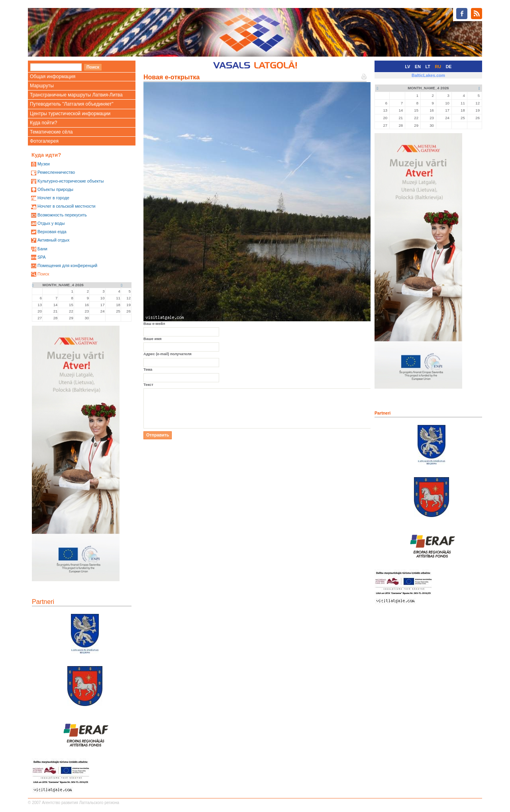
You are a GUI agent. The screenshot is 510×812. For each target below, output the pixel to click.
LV (408, 67)
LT (428, 67)
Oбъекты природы (55, 189)
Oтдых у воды (51, 223)
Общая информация (53, 77)
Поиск (43, 274)
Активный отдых (53, 240)
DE (449, 67)
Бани (42, 249)
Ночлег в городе (53, 198)
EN (418, 67)
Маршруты (42, 86)
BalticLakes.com (428, 75)
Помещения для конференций (67, 265)
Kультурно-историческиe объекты (71, 181)
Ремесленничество (56, 172)
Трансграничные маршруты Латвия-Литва (76, 95)
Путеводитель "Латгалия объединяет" (72, 104)
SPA (42, 257)
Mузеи (44, 164)
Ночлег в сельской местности (67, 206)
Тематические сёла (51, 132)
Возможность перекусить (62, 215)
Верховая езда (52, 232)
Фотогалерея (44, 141)
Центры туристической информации (70, 114)
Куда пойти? (43, 123)
